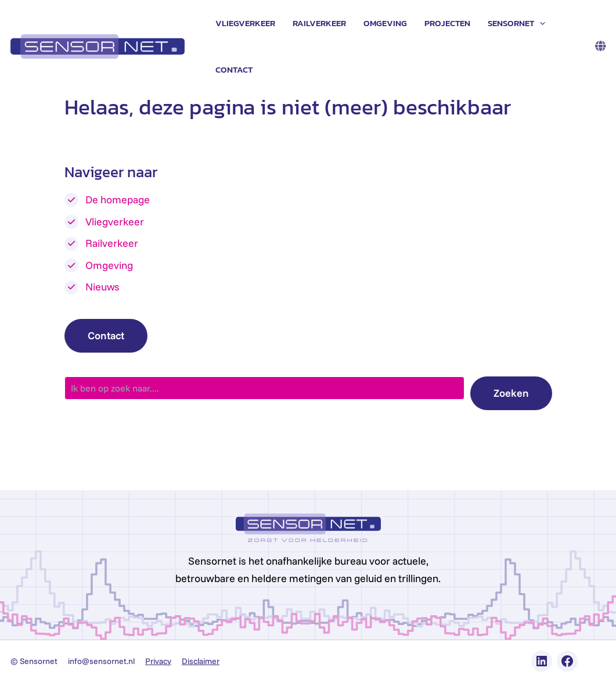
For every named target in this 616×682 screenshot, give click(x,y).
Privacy (158, 661)
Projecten (447, 23)
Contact (234, 69)
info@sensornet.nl (101, 661)
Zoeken (511, 393)
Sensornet (516, 23)
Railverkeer (319, 23)
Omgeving (385, 23)
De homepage (118, 200)
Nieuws (102, 287)
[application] (540, 23)
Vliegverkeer (245, 23)
